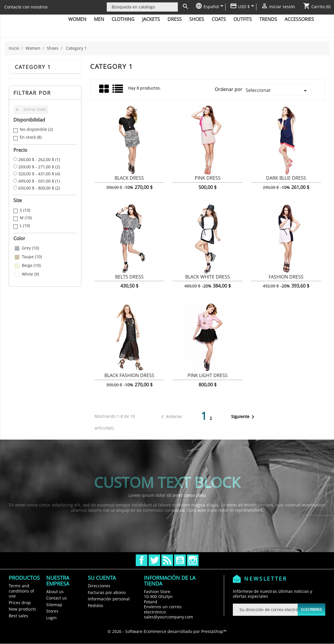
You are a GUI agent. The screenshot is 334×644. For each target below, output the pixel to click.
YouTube (180, 560)
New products (22, 609)
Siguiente (244, 417)
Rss (167, 560)
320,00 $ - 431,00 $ (39, 174)
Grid (104, 89)
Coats (219, 19)
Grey (30, 248)
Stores (52, 611)
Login (51, 618)
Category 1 (33, 67)
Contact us (57, 598)
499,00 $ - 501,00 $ (39, 181)
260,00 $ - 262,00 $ (39, 160)
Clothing (123, 19)
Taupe (32, 257)
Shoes (197, 19)
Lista (118, 91)
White (30, 274)
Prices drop (20, 603)
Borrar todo (30, 109)
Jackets (151, 19)
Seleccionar (277, 91)
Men (99, 19)
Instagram (193, 560)
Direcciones (99, 586)
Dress (175, 19)
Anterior (170, 417)
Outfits (243, 19)
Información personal (109, 599)
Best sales (18, 616)
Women (77, 19)
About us (55, 592)
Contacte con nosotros (26, 7)
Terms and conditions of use (21, 591)
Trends (268, 19)
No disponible (36, 129)
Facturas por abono (107, 592)
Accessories (299, 19)
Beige (31, 265)
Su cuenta (102, 578)
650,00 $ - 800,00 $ (39, 188)
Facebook (142, 560)
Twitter (154, 560)
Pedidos (95, 605)
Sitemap (54, 605)
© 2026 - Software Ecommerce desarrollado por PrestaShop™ (167, 631)
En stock (31, 137)
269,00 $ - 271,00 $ (39, 167)
